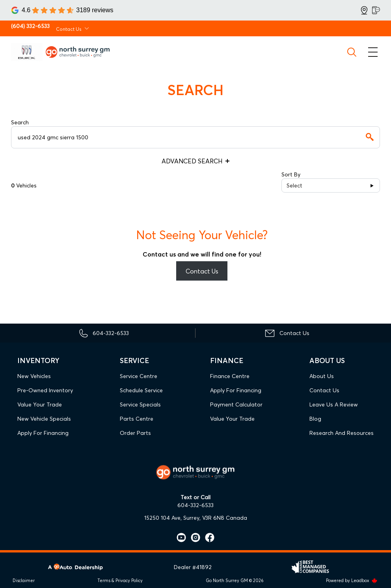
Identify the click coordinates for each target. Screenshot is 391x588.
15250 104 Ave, (163, 518)
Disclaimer (24, 581)
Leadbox (364, 581)
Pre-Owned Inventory (45, 390)
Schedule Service (141, 390)
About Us (322, 376)
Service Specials (140, 404)
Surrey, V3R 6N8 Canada (215, 518)
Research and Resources (342, 433)
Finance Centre (230, 376)
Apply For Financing (43, 433)
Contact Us (202, 271)
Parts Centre (137, 419)
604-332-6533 (195, 505)
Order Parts (135, 433)
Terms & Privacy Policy (120, 581)
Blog (315, 419)
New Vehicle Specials (44, 419)
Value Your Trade (40, 404)
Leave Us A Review (334, 404)
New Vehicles (34, 376)
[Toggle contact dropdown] (87, 28)
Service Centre (139, 376)
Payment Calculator (236, 404)
